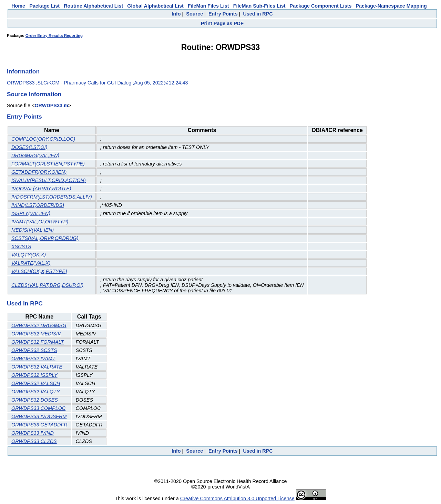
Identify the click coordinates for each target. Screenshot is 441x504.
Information (23, 71)
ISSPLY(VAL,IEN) (31, 213)
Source (194, 14)
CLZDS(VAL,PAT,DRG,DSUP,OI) (47, 285)
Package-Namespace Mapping (391, 6)
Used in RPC (258, 14)
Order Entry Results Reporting (54, 36)
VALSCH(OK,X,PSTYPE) (39, 271)
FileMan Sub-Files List (259, 6)
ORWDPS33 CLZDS (34, 441)
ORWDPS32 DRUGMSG (39, 325)
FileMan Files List (208, 6)
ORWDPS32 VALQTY (36, 392)
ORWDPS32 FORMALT (38, 342)
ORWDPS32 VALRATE (37, 367)
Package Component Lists (321, 6)
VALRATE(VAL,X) (31, 263)
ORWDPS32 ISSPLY (34, 375)
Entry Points (223, 14)
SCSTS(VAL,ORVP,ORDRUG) (45, 238)
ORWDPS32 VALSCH (36, 383)
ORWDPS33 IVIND (33, 433)
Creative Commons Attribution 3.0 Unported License (237, 498)
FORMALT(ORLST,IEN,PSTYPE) (48, 164)
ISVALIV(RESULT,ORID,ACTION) (49, 180)
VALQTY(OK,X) (29, 255)
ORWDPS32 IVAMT (33, 359)
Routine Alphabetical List (93, 6)
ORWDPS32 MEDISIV (36, 334)
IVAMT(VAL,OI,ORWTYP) (40, 222)
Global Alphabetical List (155, 6)
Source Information (34, 94)
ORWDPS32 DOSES (35, 400)
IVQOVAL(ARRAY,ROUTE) (41, 189)
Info (176, 14)
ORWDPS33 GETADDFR (39, 425)
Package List (44, 6)
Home (18, 6)
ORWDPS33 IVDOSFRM (39, 416)
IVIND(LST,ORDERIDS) (38, 205)
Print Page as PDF (222, 23)
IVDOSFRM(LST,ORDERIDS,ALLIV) (52, 197)
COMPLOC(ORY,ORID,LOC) (43, 139)
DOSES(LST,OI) (29, 147)
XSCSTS (21, 246)
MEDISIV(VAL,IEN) (33, 230)
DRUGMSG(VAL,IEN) (35, 155)
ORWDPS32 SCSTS (34, 350)
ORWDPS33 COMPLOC (38, 408)
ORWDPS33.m (51, 105)
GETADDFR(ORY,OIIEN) (39, 172)
